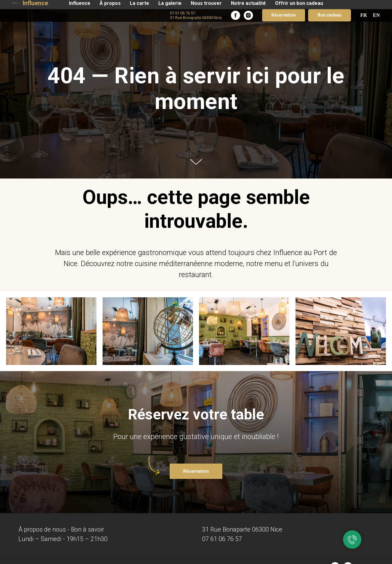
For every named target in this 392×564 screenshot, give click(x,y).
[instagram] (248, 15)
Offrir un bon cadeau (299, 3)
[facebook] (236, 15)
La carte (139, 3)
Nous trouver (206, 3)
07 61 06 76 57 (222, 539)
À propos (110, 3)
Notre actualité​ (248, 3)
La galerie (170, 3)
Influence (80, 3)
